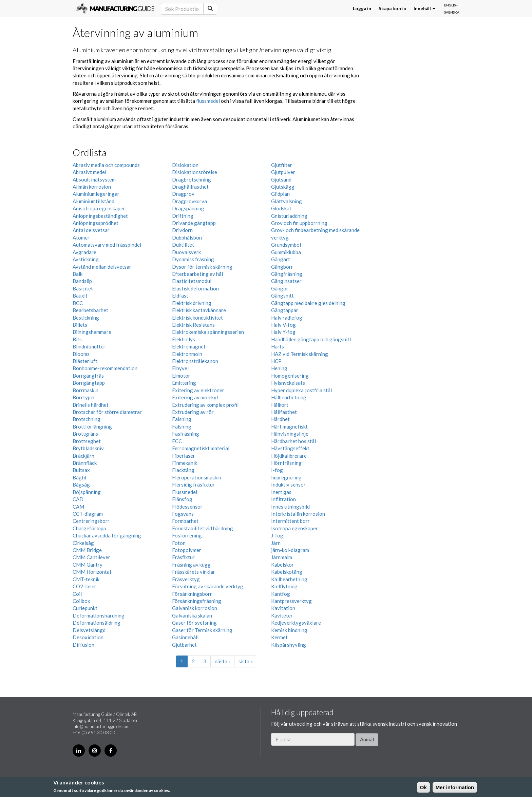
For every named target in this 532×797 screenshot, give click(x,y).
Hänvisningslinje (290, 434)
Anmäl (367, 739)
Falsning (182, 419)
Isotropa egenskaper (294, 528)
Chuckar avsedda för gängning (107, 535)
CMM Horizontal (92, 572)
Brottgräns (85, 434)
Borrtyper (84, 397)
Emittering (184, 383)
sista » (246, 661)
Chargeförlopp (89, 528)
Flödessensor (187, 507)
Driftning (183, 216)
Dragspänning (188, 208)
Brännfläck (85, 463)
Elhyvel (180, 368)
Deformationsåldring (97, 623)
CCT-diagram (88, 514)
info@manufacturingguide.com (101, 726)
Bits (77, 339)
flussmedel (208, 101)
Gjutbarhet (184, 645)
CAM (78, 507)
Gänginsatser (286, 281)
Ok (423, 787)
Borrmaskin (85, 390)
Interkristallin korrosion (298, 514)
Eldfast (180, 296)
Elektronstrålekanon (195, 361)
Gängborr (282, 267)
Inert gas (281, 492)
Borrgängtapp (89, 383)
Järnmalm (282, 557)
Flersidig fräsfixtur (193, 485)
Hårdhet (280, 419)
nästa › (222, 661)
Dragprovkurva (189, 201)
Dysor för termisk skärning (202, 267)
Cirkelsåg (83, 543)
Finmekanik (185, 463)
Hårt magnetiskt (289, 426)
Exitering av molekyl (195, 397)
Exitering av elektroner (198, 390)
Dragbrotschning (192, 179)
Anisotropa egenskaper (99, 208)
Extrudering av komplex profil (205, 405)
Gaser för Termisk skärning (202, 630)
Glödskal (281, 208)
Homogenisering (290, 376)
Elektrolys (184, 339)
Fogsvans (183, 514)
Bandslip (82, 281)
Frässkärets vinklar (194, 572)
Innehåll (424, 8)
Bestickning (86, 318)
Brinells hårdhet (91, 405)
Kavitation (283, 608)
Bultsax (81, 470)
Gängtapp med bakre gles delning (308, 303)
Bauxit (80, 296)
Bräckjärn (83, 456)
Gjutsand (281, 179)
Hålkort (280, 405)
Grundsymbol (286, 245)
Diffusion (83, 645)
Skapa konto (393, 8)
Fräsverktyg (186, 579)
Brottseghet (87, 441)
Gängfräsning (287, 274)
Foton (179, 543)
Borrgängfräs (88, 376)
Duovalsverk (186, 252)
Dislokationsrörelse (195, 172)
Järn (276, 543)
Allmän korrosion (92, 187)
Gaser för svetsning (194, 623)
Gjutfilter (282, 165)
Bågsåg (81, 485)
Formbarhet (185, 521)
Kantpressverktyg (291, 601)
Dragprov (183, 194)
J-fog (277, 535)
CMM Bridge (87, 550)
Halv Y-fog (283, 332)
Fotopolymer (187, 550)
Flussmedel (185, 492)
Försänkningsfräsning (197, 601)
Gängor (280, 288)
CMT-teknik (86, 579)
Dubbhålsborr (188, 238)
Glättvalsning (287, 201)
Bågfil (79, 477)
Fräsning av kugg (191, 565)
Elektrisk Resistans (193, 325)
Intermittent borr (290, 521)
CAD (78, 499)
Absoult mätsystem (94, 179)
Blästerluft (85, 361)
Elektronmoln (187, 354)
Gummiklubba (286, 252)
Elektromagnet (189, 346)
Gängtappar (285, 310)
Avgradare (84, 252)
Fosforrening (187, 535)
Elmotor (181, 376)
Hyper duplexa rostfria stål (301, 390)
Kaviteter (282, 615)
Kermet (279, 637)
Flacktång (183, 470)
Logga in (362, 8)
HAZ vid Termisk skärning (300, 354)
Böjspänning (87, 492)
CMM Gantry (88, 565)
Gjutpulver (283, 172)
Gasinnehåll (185, 637)
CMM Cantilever (91, 557)
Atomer (81, 238)
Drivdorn (182, 230)
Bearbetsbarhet (90, 310)
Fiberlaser (184, 456)
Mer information (455, 787)
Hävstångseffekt (290, 448)
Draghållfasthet (190, 187)
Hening (279, 368)
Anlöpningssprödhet (96, 223)
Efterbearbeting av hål (197, 274)
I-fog (277, 470)
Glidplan (280, 194)
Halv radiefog (287, 318)
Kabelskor (282, 565)
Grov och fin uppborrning (299, 223)
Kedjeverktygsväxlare (296, 623)
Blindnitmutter (89, 346)
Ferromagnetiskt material (201, 448)
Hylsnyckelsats (288, 383)
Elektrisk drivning (192, 303)
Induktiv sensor (288, 485)
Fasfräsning (186, 434)
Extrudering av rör (193, 412)
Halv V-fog (283, 325)
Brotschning (87, 419)
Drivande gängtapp (194, 223)
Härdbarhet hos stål (293, 441)
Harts (278, 346)
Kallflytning (284, 586)
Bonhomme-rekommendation (105, 368)
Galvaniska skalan (192, 615)
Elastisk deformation (195, 288)
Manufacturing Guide (115, 8)
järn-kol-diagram (290, 550)
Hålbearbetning (289, 397)
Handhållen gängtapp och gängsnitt (311, 339)
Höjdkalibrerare (289, 456)
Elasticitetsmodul (192, 281)
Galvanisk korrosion (195, 608)
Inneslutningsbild (290, 507)
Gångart (281, 259)
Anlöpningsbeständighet (100, 216)
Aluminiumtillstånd (93, 201)
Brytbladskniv (88, 448)
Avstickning (86, 259)
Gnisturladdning (289, 216)
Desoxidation (88, 637)
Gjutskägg (283, 187)
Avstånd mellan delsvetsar (102, 267)
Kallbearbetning (289, 579)
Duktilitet (183, 245)
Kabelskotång (287, 572)
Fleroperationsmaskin (197, 477)
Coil (77, 594)
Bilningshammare (92, 332)
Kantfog (281, 594)
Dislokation (185, 165)
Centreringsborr (91, 521)
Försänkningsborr (192, 594)
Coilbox (81, 601)
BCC (78, 303)
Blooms (81, 354)
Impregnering (286, 477)
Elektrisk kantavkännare (199, 310)
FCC (177, 441)
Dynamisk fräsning (193, 259)
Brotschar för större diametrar (107, 412)
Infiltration (283, 499)
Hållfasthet (284, 412)
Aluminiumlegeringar (96, 194)
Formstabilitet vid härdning (203, 528)
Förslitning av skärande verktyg (208, 586)
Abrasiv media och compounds (106, 165)
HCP (276, 361)
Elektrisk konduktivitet (197, 318)
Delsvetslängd (89, 630)
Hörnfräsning (286, 463)
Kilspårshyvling (289, 645)
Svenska (452, 12)
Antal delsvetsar (91, 230)
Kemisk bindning (289, 630)
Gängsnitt (282, 296)
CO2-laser (84, 586)
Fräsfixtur (183, 557)
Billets (80, 325)
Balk (78, 274)
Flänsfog (182, 499)
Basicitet (83, 288)
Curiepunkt (85, 608)
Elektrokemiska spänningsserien (208, 332)
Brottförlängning (92, 426)
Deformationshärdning (99, 615)
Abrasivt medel (89, 172)
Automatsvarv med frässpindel (107, 245)
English (451, 5)
